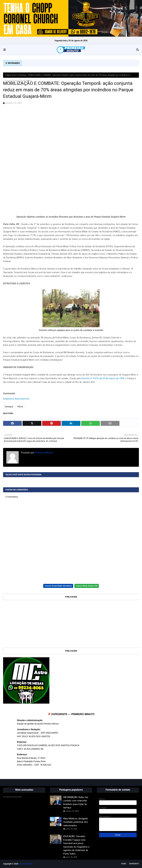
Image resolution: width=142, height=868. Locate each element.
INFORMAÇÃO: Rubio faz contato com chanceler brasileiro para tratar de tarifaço (76, 802)
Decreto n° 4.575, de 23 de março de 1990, (103, 378)
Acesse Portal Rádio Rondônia (58, 586)
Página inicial (11, 75)
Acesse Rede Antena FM (87, 586)
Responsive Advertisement (16, 399)
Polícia (20, 407)
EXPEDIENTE (134, 864)
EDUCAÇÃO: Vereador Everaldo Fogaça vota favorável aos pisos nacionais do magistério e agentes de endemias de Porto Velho (76, 845)
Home (124, 864)
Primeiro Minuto (44, 453)
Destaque (23, 75)
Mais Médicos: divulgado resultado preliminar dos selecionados (76, 822)
